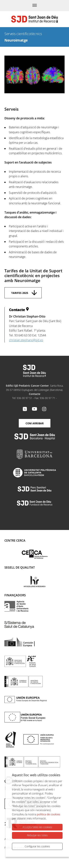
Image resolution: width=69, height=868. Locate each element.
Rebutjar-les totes (37, 835)
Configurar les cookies (37, 846)
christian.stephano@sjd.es (26, 340)
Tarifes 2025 (20, 293)
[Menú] (35, 6)
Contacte (35, 394)
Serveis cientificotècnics (23, 34)
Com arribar (35, 423)
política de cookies (48, 814)
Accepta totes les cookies (37, 827)
